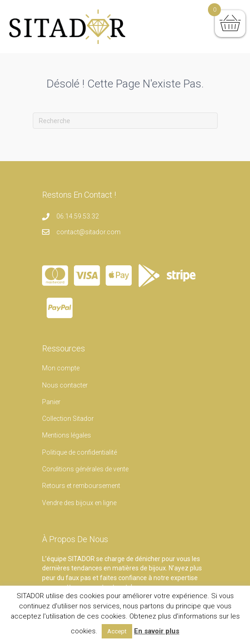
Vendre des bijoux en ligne (79, 503)
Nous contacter (65, 385)
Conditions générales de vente (85, 469)
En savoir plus (157, 631)
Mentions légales (67, 435)
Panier (51, 402)
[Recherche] (125, 121)
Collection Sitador (68, 419)
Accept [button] (117, 631)
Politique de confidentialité (79, 452)
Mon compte (61, 368)
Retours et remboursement (81, 486)
